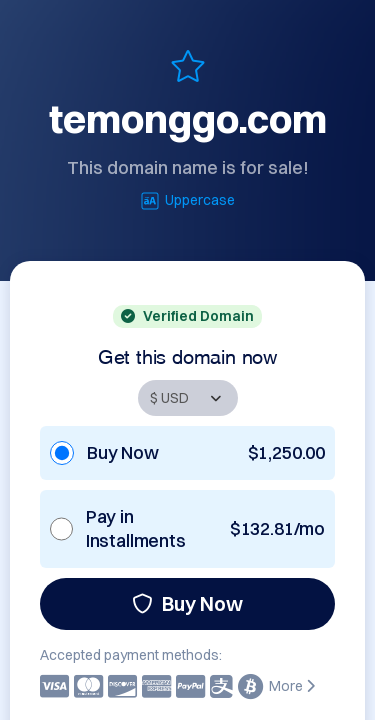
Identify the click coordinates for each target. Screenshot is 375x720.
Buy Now (187, 603)
